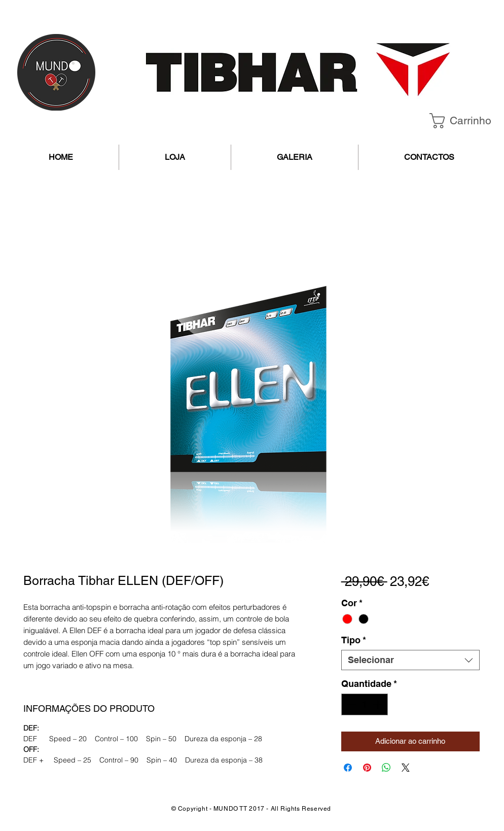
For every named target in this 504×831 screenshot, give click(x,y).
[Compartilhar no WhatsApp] (386, 768)
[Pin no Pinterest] (367, 768)
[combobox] (410, 660)
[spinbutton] (365, 704)
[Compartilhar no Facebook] (348, 768)
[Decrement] (351, 704)
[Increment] (379, 704)
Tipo (354, 640)
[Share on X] (406, 768)
